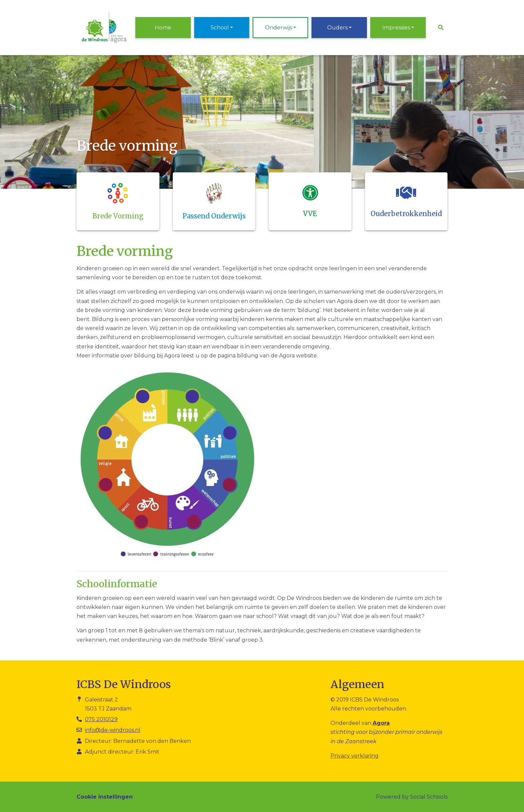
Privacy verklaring (355, 756)
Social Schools (429, 797)
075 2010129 (101, 719)
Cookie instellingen (105, 797)
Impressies (396, 28)
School (220, 28)
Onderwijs (279, 28)
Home (163, 28)
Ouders (337, 28)
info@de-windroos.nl (113, 730)
